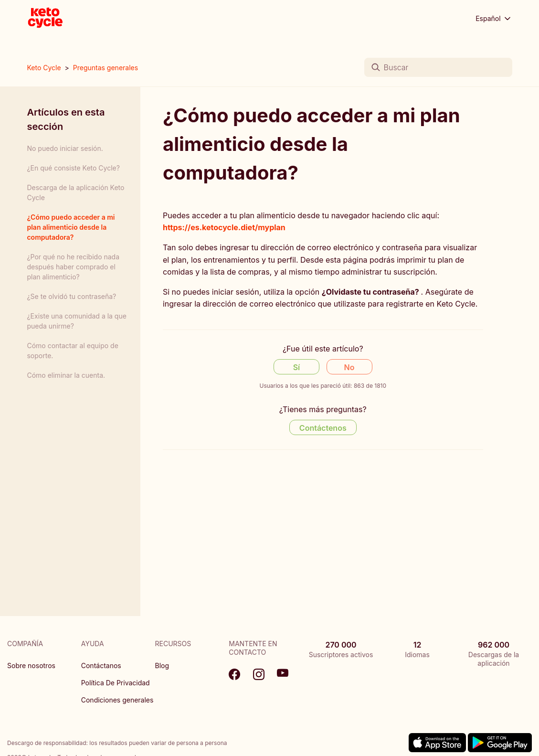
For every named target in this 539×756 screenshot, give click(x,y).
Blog (162, 665)
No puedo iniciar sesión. (65, 148)
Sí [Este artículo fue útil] (297, 367)
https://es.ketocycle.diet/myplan (224, 227)
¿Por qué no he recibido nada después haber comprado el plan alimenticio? (73, 267)
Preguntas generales (106, 68)
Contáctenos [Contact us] (323, 428)
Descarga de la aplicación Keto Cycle (75, 192)
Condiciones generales (117, 700)
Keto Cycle (44, 68)
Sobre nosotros (31, 665)
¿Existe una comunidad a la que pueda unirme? (76, 321)
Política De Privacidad (116, 683)
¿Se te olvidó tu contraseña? (71, 296)
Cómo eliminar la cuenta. (66, 375)
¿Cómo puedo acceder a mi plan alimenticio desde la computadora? (71, 227)
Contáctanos (101, 665)
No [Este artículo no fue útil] (349, 367)
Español (494, 19)
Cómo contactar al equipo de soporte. (72, 351)
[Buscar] (438, 67)
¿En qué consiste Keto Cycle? (73, 168)
